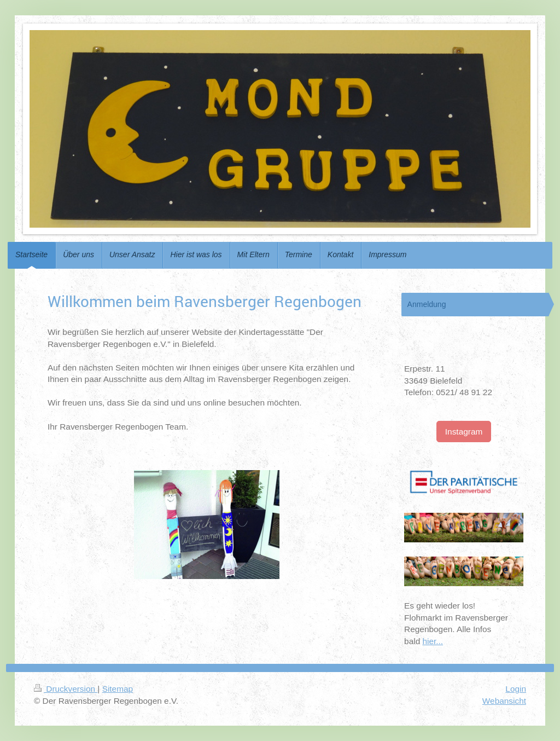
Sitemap (118, 689)
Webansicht (504, 701)
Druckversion (66, 689)
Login (516, 689)
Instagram (464, 432)
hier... (433, 641)
